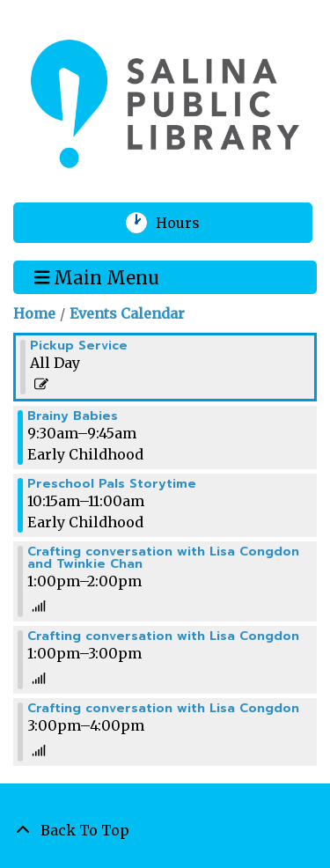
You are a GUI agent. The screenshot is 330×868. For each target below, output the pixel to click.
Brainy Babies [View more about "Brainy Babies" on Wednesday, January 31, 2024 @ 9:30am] (73, 416)
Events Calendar (127, 313)
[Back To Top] (165, 830)
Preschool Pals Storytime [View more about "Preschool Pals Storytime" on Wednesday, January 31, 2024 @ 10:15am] (112, 484)
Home (34, 313)
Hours (189, 223)
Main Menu (97, 276)
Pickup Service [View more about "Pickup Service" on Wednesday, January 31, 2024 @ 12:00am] (79, 346)
